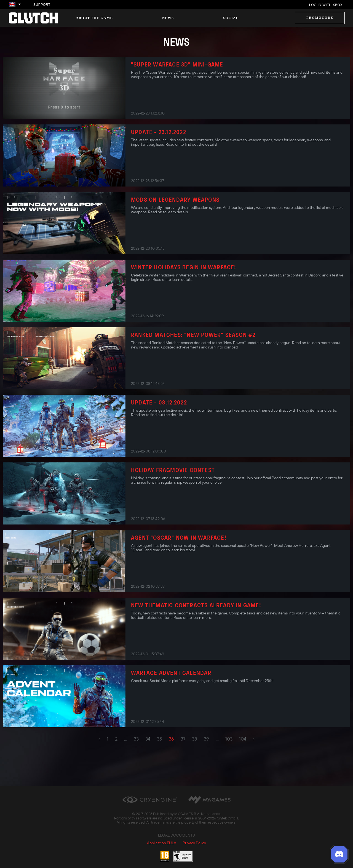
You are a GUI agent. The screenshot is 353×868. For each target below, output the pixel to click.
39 (206, 739)
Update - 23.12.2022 (159, 132)
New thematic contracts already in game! (196, 605)
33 (136, 739)
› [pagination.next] (254, 739)
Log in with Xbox (326, 5)
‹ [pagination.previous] (99, 739)
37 (183, 739)
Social (231, 18)
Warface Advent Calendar (171, 673)
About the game (94, 18)
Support (42, 5)
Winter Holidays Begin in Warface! (184, 267)
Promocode (320, 18)
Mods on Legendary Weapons (175, 199)
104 (243, 739)
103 (229, 739)
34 (148, 739)
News (168, 18)
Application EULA (162, 843)
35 (160, 739)
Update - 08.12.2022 (159, 402)
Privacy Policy (194, 843)
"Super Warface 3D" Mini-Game (177, 64)
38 (195, 739)
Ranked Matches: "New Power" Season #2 (193, 335)
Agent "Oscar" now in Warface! (179, 537)
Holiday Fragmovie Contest (173, 470)
